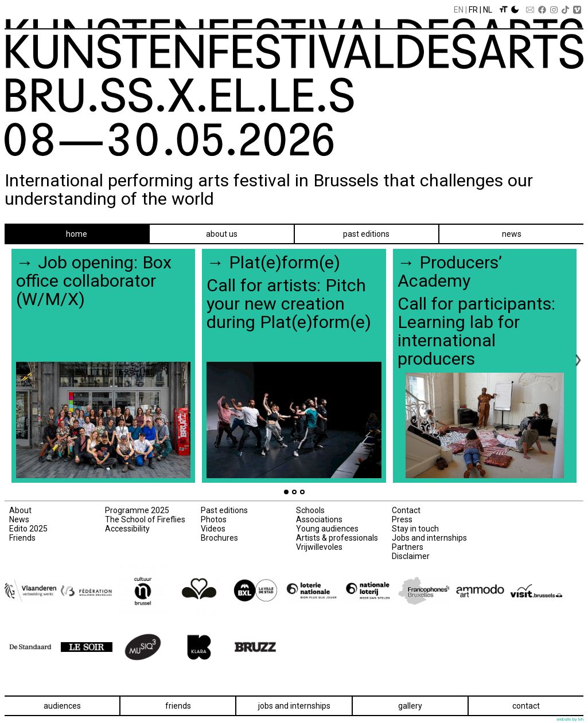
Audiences (62, 706)
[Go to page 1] (286, 492)
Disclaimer (411, 556)
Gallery (410, 706)
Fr (473, 10)
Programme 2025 (137, 510)
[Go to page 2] (294, 492)
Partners (408, 547)
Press (402, 519)
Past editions (366, 234)
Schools (310, 510)
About (20, 510)
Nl (488, 10)
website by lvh (570, 719)
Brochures (219, 538)
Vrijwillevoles (319, 547)
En (459, 10)
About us (222, 234)
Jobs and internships (429, 538)
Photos (214, 519)
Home (77, 234)
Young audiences (327, 529)
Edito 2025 (28, 529)
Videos (213, 529)
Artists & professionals (337, 538)
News (512, 234)
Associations (319, 519)
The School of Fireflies (145, 519)
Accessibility (127, 529)
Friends (22, 538)
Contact (406, 510)
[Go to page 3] (302, 492)
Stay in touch (415, 529)
